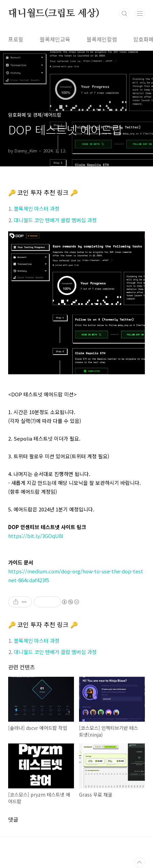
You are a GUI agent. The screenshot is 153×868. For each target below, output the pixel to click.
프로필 (16, 39)
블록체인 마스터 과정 (37, 208)
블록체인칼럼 (102, 39)
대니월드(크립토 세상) (54, 14)
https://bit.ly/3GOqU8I (36, 536)
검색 (125, 14)
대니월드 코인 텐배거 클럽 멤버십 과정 (55, 220)
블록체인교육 (55, 39)
